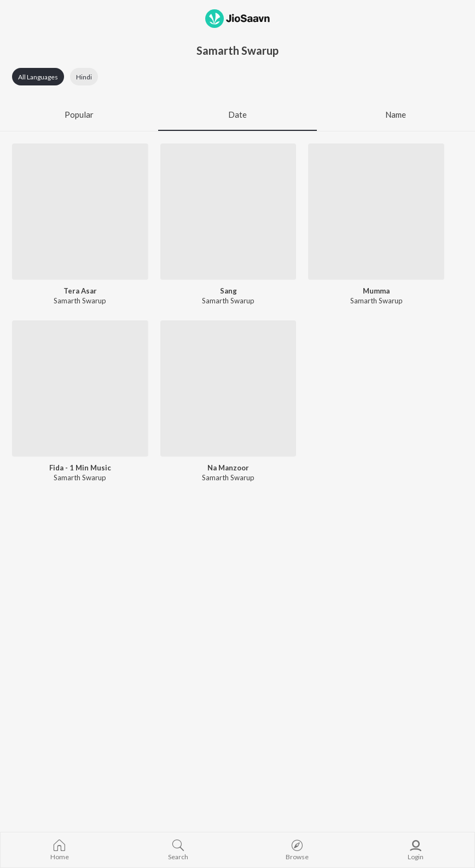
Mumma (376, 291)
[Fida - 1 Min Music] (80, 389)
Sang (228, 291)
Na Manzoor (228, 468)
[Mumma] (376, 212)
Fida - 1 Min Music (80, 468)
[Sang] (228, 212)
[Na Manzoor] (228, 389)
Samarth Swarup (80, 301)
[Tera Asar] (80, 212)
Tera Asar (80, 291)
